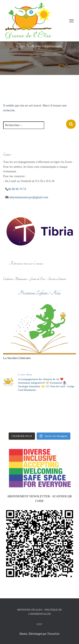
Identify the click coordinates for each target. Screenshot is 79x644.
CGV (39, 624)
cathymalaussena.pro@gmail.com (28, 197)
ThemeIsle (53, 634)
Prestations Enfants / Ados (39, 293)
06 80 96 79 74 (17, 189)
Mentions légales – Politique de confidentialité (40, 612)
